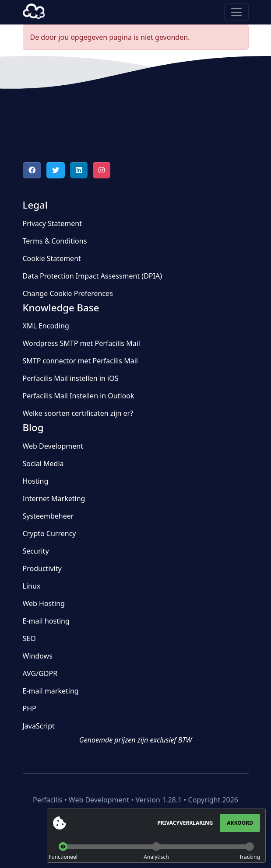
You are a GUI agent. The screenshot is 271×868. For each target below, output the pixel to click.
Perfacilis (34, 12)
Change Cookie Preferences (68, 293)
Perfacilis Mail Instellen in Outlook (79, 396)
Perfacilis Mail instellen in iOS (71, 378)
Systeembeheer (48, 516)
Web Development (53, 446)
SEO (29, 638)
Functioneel (63, 857)
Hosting (36, 481)
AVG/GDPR (40, 673)
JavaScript (39, 726)
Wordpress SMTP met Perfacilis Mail (81, 343)
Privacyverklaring (185, 823)
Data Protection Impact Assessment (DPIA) (92, 276)
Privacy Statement (53, 223)
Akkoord (240, 823)
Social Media (43, 464)
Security (36, 551)
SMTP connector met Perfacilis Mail (80, 361)
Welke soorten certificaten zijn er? (78, 413)
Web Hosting (44, 603)
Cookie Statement (52, 258)
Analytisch (156, 857)
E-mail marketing (51, 691)
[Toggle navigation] (236, 12)
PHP (30, 708)
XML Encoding (46, 326)
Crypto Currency (49, 533)
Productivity (42, 568)
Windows (38, 656)
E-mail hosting (46, 621)
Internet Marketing (54, 498)
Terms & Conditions (55, 241)
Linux (32, 586)
